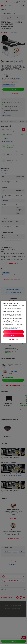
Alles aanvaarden (14, 332)
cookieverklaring (14, 329)
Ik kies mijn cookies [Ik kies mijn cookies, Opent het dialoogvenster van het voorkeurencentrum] (14, 340)
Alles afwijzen (14, 336)
